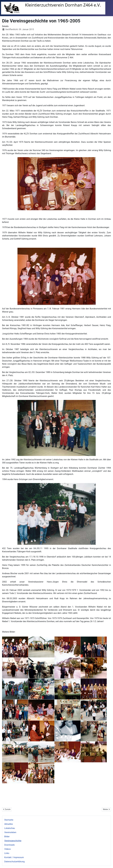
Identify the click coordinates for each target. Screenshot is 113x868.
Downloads (9, 845)
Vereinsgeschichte (13, 841)
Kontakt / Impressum (14, 857)
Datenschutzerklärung (14, 862)
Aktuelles (9, 824)
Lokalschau (10, 828)
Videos (7, 849)
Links (7, 853)
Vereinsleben (10, 832)
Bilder (7, 837)
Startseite (9, 820)
